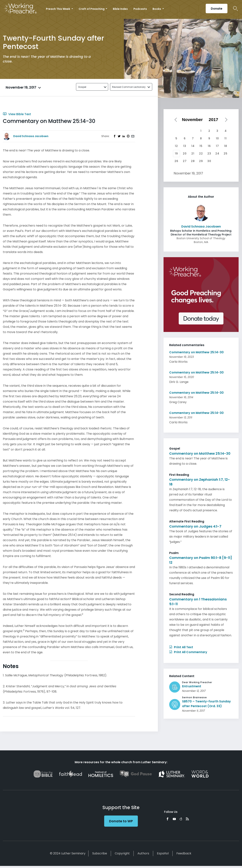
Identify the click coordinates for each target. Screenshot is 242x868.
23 (209, 154)
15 (201, 146)
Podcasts (140, 9)
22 (201, 154)
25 (226, 154)
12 (176, 146)
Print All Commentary (188, 652)
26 (176, 161)
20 (185, 154)
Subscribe (100, 853)
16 (209, 146)
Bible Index (120, 9)
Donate (217, 9)
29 (201, 161)
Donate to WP (121, 821)
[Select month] (194, 120)
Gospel (82, 87)
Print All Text (181, 647)
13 (185, 146)
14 (193, 146)
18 (226, 146)
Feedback (184, 853)
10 (217, 138)
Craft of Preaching (92, 9)
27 (185, 161)
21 (193, 154)
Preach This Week (58, 9)
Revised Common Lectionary (129, 87)
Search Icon (235, 8)
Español (163, 853)
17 (217, 146)
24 (217, 154)
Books (157, 9)
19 (176, 154)
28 (193, 161)
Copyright (122, 853)
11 (226, 138)
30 (209, 161)
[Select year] (215, 120)
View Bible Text (17, 114)
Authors (143, 853)
